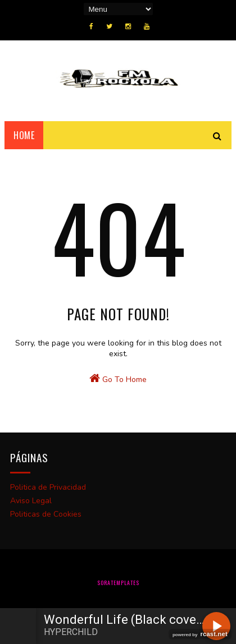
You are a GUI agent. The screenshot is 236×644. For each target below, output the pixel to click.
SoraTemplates (118, 583)
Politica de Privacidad (48, 487)
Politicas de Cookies (46, 514)
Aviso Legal (31, 501)
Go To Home (118, 379)
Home (24, 135)
